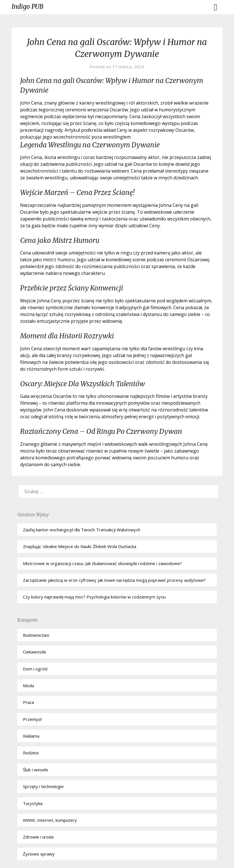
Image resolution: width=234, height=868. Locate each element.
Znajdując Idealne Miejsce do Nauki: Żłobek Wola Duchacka (80, 546)
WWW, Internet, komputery (50, 820)
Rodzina (31, 753)
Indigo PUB (27, 7)
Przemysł (32, 719)
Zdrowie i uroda (38, 837)
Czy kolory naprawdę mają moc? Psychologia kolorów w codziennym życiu (94, 597)
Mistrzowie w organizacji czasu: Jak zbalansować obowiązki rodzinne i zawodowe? (102, 563)
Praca (28, 702)
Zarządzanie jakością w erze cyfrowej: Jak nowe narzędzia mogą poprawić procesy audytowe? (114, 580)
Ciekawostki (34, 652)
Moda (28, 686)
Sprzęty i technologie (43, 786)
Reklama (31, 736)
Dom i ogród (35, 669)
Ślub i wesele (36, 770)
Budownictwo (36, 635)
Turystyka (33, 803)
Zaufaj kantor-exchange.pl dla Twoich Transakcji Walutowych (82, 530)
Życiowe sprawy (39, 854)
